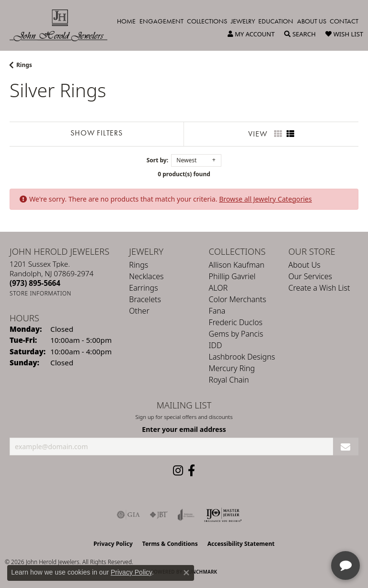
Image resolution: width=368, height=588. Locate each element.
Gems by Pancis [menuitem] (236, 334)
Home (126, 21)
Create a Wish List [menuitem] (319, 288)
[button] (251, 34)
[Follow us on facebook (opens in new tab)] (191, 471)
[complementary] (299, 535)
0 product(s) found (184, 174)
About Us (312, 21)
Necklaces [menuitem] (146, 276)
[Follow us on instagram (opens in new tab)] (178, 471)
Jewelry (243, 21)
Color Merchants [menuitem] (238, 299)
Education (276, 21)
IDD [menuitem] (216, 345)
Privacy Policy (113, 544)
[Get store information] (40, 293)
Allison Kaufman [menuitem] (237, 265)
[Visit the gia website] (128, 515)
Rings (24, 65)
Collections (207, 21)
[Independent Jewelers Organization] (223, 515)
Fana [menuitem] (217, 311)
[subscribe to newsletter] (346, 447)
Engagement (161, 21)
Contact (344, 21)
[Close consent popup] (186, 573)
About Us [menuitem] (305, 265)
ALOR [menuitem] (218, 288)
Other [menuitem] (139, 311)
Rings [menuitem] (138, 265)
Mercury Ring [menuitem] (232, 368)
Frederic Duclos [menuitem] (236, 322)
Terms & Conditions (170, 544)
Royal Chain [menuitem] (229, 380)
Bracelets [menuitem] (145, 299)
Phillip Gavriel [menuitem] (232, 276)
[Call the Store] (35, 283)
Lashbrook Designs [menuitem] (242, 357)
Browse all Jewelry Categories (265, 199)
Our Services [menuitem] (310, 276)
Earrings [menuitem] (143, 288)
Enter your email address (184, 429)
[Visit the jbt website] (159, 515)
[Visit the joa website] (186, 515)
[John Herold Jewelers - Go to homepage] (63, 25)
